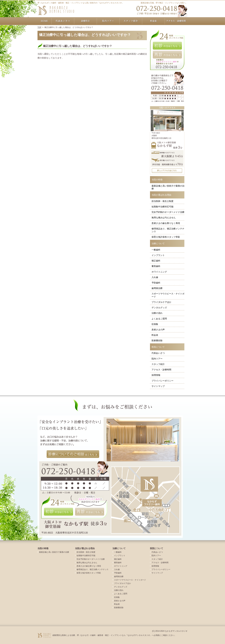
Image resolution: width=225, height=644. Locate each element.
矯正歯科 (156, 261)
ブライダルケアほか (161, 302)
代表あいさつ (158, 353)
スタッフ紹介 (158, 364)
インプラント (158, 255)
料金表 (155, 335)
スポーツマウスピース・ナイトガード (168, 295)
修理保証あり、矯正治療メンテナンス (168, 230)
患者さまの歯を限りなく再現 (166, 223)
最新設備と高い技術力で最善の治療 (168, 187)
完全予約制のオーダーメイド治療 (168, 212)
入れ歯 (155, 277)
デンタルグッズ (159, 308)
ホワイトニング (159, 272)
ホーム (45, 21)
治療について (158, 243)
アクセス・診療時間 (161, 370)
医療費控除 (157, 341)
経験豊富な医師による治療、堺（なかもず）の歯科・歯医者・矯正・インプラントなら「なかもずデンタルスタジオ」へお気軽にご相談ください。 (114, 635)
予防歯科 (156, 283)
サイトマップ (158, 386)
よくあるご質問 (159, 319)
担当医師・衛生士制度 (162, 201)
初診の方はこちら (167, 46)
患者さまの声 (158, 330)
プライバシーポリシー (162, 381)
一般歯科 (156, 250)
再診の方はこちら (167, 55)
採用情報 (156, 375)
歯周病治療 (157, 288)
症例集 (155, 324)
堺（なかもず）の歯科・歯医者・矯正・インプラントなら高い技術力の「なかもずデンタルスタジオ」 (81, 3)
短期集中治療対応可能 (162, 207)
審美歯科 (156, 266)
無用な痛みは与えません (164, 218)
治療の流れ (157, 313)
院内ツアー (157, 359)
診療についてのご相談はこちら (73, 454)
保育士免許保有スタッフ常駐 (166, 237)
